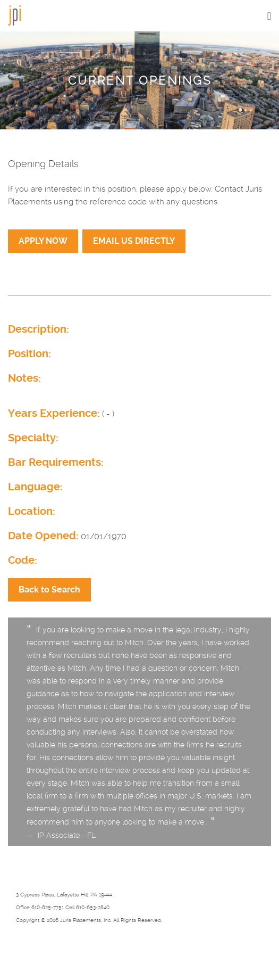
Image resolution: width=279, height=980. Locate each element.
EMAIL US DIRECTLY (134, 241)
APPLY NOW (43, 241)
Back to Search (49, 590)
